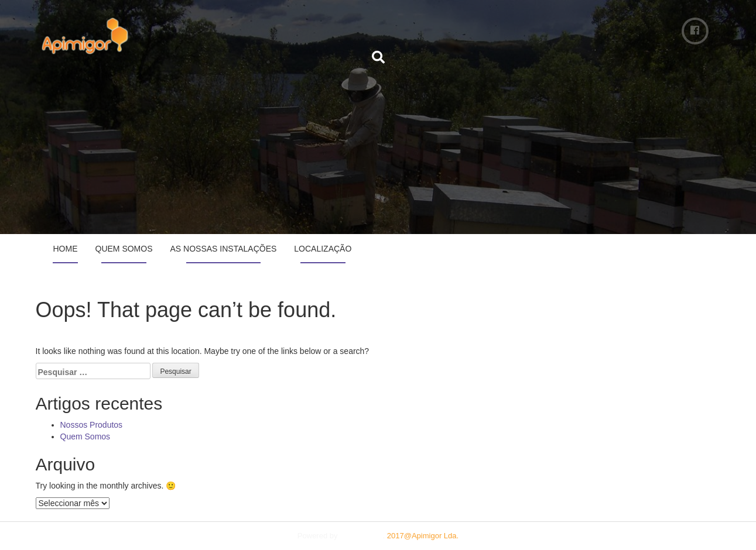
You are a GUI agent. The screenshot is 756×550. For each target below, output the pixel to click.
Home (66, 249)
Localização (323, 249)
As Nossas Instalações (224, 249)
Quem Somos (124, 249)
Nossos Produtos (92, 425)
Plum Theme (361, 536)
